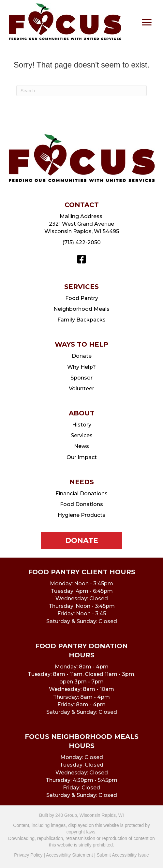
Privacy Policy (28, 855)
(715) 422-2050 (81, 242)
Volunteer (81, 389)
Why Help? (81, 367)
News (81, 446)
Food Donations (81, 504)
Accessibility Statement (69, 855)
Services (82, 435)
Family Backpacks (81, 320)
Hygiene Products (81, 515)
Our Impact (82, 457)
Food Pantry (82, 298)
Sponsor (81, 378)
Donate (82, 356)
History (82, 425)
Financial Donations (81, 494)
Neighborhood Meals (81, 309)
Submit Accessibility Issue (123, 855)
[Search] (81, 91)
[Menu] (147, 22)
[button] (81, 259)
